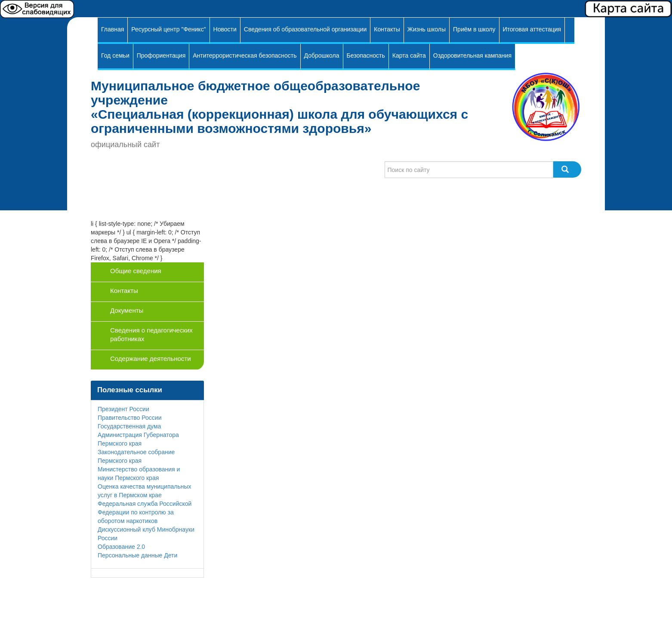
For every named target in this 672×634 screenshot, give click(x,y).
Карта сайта (409, 55)
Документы (127, 310)
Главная (113, 29)
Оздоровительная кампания (472, 55)
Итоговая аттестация (532, 29)
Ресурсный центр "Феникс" (168, 29)
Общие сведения (136, 271)
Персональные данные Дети (137, 555)
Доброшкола (322, 55)
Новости (225, 29)
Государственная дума (129, 426)
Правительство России (129, 418)
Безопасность (366, 55)
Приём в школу (474, 29)
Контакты (387, 29)
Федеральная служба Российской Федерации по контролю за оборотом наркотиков (145, 512)
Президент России (123, 409)
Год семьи (115, 55)
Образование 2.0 (121, 547)
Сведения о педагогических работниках (151, 334)
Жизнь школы (427, 29)
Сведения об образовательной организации (305, 29)
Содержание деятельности (151, 359)
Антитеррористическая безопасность (245, 55)
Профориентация (161, 55)
